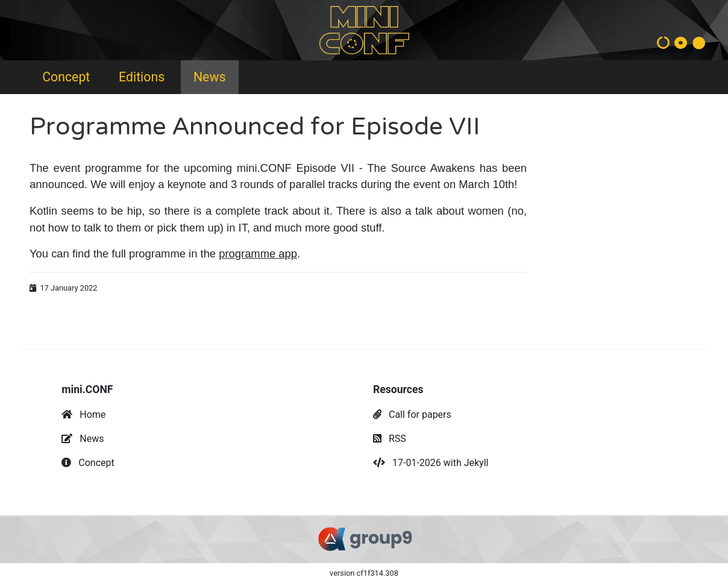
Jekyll (476, 463)
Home (93, 415)
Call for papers (420, 415)
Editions (142, 77)
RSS (397, 439)
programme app (258, 254)
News (209, 77)
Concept (66, 77)
